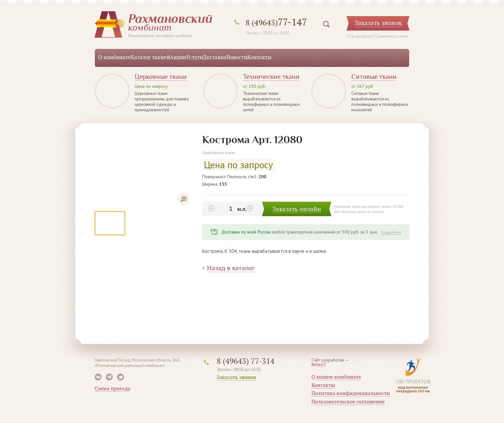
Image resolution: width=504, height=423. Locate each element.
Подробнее (391, 232)
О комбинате (114, 58)
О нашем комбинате (336, 377)
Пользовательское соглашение (348, 402)
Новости (237, 58)
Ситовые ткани (374, 77)
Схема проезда (112, 389)
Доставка (215, 58)
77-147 (276, 22)
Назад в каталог (231, 268)
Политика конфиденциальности (351, 393)
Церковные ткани (161, 77)
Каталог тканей (150, 58)
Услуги (194, 58)
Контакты (259, 58)
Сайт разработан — (330, 363)
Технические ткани (271, 77)
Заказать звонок (236, 377)
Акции (178, 58)
